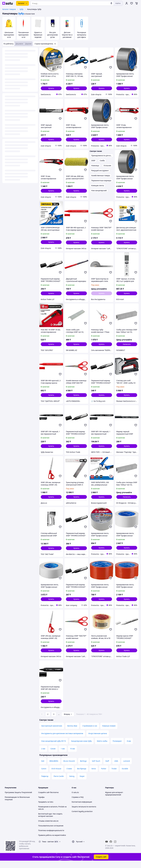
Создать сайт (101, 863)
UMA (116, 768)
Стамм (69, 775)
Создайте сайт (44, 799)
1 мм (63, 755)
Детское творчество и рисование (67, 35)
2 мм (43, 755)
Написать (127, 344)
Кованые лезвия (109, 732)
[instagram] (115, 848)
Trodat (114, 775)
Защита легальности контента (84, 813)
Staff (107, 768)
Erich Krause (56, 775)
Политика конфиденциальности (51, 837)
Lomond (127, 768)
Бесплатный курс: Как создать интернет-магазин (50, 822)
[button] (51, 88)
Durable (125, 775)
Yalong (72, 783)
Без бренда (82, 775)
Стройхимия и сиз (90, 732)
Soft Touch (96, 768)
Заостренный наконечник (52, 732)
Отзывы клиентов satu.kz (48, 828)
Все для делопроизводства (53, 35)
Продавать (43, 809)
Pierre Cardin (59, 783)
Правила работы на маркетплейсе (52, 842)
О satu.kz (75, 799)
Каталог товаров (9, 9)
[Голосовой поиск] (111, 3)
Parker (104, 775)
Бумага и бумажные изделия (38, 35)
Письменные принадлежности (23, 35)
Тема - (48, 848)
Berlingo (83, 768)
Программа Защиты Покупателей (18, 799)
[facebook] (111, 848)
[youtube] (107, 848)
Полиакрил (117, 748)
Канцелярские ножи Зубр (81, 748)
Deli (43, 768)
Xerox (94, 775)
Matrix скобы (102, 748)
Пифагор (45, 783)
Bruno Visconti (69, 768)
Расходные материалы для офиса (82, 35)
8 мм (129, 748)
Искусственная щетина (98, 740)
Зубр (21, 9)
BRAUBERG (54, 768)
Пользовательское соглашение (51, 832)
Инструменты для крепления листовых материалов (62, 740)
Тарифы (41, 804)
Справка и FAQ (78, 804)
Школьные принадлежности (9, 35)
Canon (44, 775)
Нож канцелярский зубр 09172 (54, 748)
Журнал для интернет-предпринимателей (114, 800)
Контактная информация (82, 809)
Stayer (82, 783)
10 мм (72, 755)
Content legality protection (82, 818)
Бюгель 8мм (72, 732)
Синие (53, 755)
